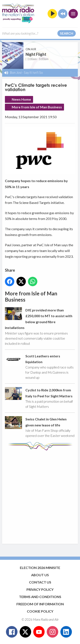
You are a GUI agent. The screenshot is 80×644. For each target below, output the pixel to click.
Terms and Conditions (40, 597)
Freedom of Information (40, 604)
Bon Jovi (16, 72)
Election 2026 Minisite (40, 568)
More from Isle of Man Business (37, 107)
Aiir (57, 619)
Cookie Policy (40, 611)
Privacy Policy (40, 589)
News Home (21, 99)
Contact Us (40, 582)
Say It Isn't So (33, 72)
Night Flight (36, 54)
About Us (40, 575)
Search (67, 33)
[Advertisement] (40, 495)
